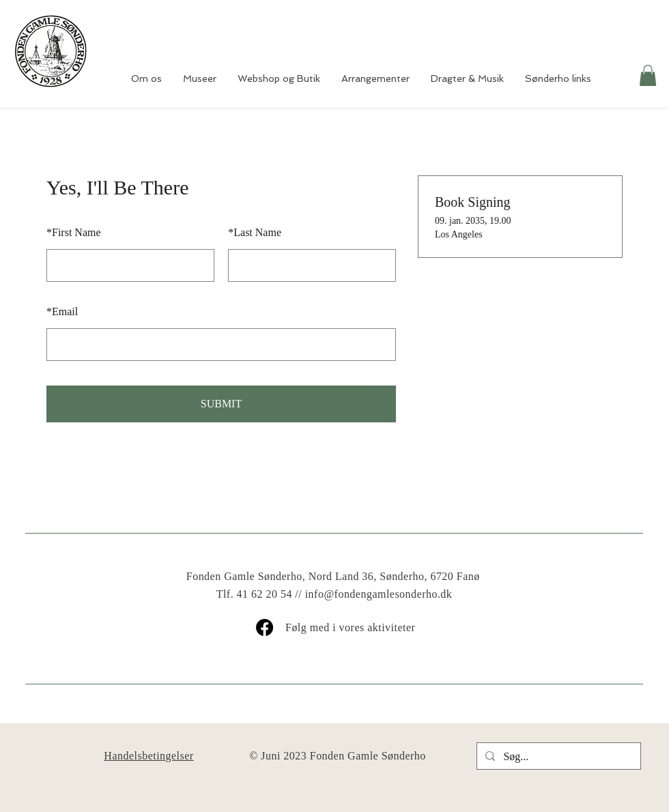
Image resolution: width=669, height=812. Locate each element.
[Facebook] (265, 627)
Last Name (255, 232)
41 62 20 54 (265, 594)
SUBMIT (221, 404)
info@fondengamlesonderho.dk (379, 594)
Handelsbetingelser (148, 756)
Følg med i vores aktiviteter (350, 627)
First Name (74, 232)
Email (62, 311)
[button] (648, 75)
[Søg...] (557, 757)
